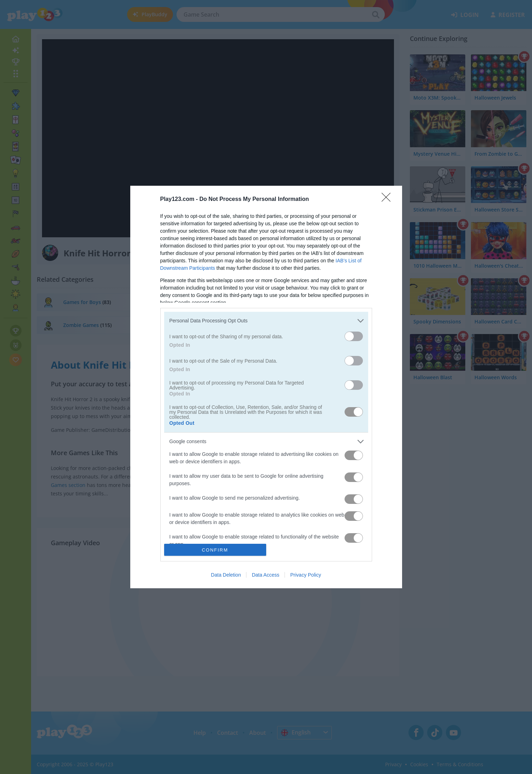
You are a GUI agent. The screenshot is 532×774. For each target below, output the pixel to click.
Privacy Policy (306, 575)
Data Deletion (226, 575)
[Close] (388, 200)
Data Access (265, 575)
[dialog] (266, 387)
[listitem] (266, 321)
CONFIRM (215, 550)
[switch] (354, 336)
